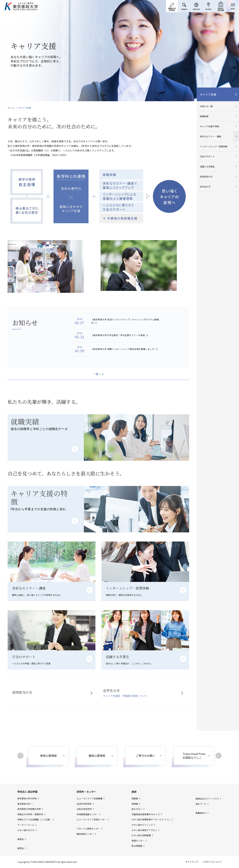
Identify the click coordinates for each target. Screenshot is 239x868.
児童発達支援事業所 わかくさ (146, 814)
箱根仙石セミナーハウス (207, 799)
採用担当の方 (206, 177)
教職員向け (201, 813)
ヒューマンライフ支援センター (92, 820)
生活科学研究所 (84, 804)
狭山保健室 (137, 846)
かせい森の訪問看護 (141, 835)
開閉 (236, 136)
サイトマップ (192, 862)
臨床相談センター (85, 834)
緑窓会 (21, 848)
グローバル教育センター (88, 829)
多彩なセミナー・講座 (218, 136)
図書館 (135, 799)
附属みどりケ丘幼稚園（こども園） (34, 820)
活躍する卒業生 (207, 167)
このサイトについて (212, 862)
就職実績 (204, 116)
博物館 (135, 804)
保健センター (138, 841)
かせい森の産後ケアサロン (144, 830)
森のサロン (137, 809)
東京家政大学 (24, 804)
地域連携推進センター (87, 814)
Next (219, 756)
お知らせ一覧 (206, 106)
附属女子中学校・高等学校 (30, 814)
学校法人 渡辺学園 (27, 792)
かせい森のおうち (26, 830)
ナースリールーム (26, 825)
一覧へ (97, 374)
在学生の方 (205, 187)
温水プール (201, 804)
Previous (20, 756)
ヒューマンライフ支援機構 (89, 799)
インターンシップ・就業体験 (214, 146)
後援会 (21, 839)
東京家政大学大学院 (27, 799)
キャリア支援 (208, 94)
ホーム (11, 108)
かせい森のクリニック (142, 825)
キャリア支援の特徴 (209, 126)
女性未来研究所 (84, 809)
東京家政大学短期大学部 (29, 809)
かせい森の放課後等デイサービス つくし (151, 820)
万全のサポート (207, 156)
